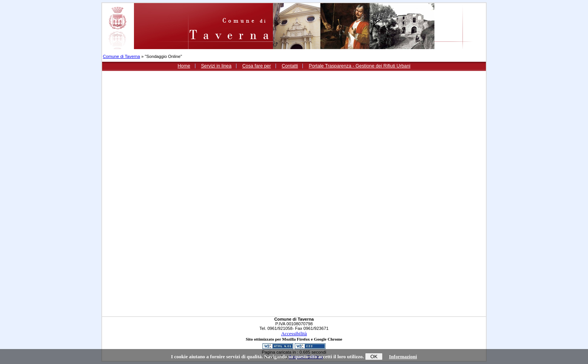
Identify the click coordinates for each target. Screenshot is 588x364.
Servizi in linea (216, 66)
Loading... (250, 194)
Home (184, 66)
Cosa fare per (257, 66)
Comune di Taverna (121, 56)
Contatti (290, 66)
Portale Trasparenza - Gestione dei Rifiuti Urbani (359, 66)
